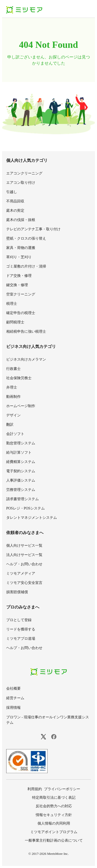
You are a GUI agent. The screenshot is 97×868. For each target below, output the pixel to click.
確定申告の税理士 (21, 313)
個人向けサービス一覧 (24, 546)
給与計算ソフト (19, 452)
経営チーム (15, 698)
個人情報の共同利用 (54, 823)
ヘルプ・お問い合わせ (24, 564)
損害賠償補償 (17, 592)
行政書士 (13, 369)
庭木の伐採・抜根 (21, 220)
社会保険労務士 (19, 378)
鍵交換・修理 (17, 285)
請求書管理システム (23, 499)
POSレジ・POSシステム (25, 508)
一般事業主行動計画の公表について (54, 840)
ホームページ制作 (21, 406)
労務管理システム (21, 490)
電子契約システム (21, 471)
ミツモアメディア (21, 573)
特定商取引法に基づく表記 (54, 798)
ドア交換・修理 (19, 276)
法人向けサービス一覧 (24, 555)
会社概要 (13, 688)
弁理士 (12, 387)
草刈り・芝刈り (19, 257)
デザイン (13, 415)
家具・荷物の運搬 (21, 248)
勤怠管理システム (21, 443)
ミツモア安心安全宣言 (24, 583)
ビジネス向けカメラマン (26, 359)
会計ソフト (15, 434)
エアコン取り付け (21, 183)
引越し (12, 192)
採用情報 (13, 708)
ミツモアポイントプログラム (54, 832)
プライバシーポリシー (62, 789)
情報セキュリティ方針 (54, 815)
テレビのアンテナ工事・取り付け (33, 229)
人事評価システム (21, 480)
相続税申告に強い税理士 (26, 332)
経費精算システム (21, 462)
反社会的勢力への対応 (54, 806)
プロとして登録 (19, 620)
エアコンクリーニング (24, 173)
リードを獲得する (21, 629)
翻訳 (10, 425)
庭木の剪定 (15, 211)
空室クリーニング (21, 294)
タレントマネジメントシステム (32, 518)
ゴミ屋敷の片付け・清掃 (26, 266)
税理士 (12, 304)
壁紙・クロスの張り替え (26, 238)
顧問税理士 (15, 322)
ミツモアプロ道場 (21, 639)
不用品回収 (15, 201)
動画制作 (13, 397)
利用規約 (35, 789)
